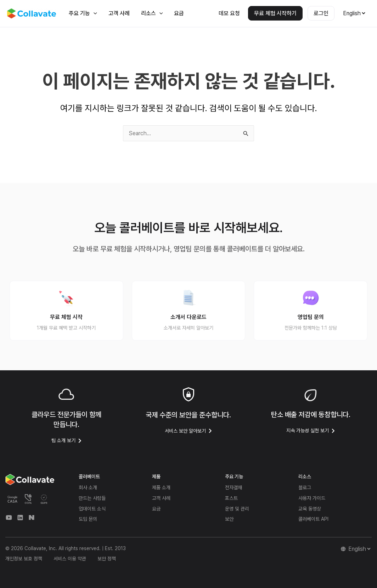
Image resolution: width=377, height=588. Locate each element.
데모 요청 (229, 13)
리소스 (152, 13)
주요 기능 (83, 13)
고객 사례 (119, 13)
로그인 (321, 13)
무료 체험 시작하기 (275, 13)
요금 (179, 13)
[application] (94, 13)
